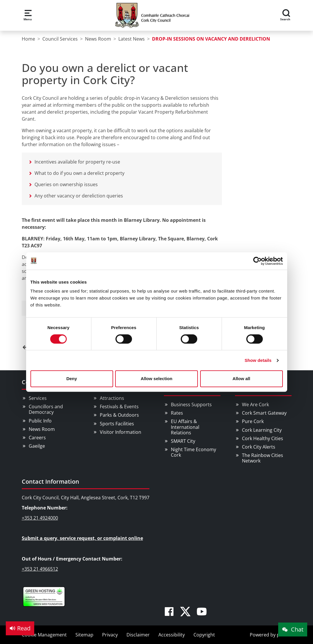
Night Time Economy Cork (193, 452)
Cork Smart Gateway (264, 413)
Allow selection (156, 379)
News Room (42, 429)
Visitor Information (121, 432)
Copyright (204, 635)
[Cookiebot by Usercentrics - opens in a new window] (257, 261)
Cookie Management (44, 635)
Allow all (241, 379)
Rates (177, 413)
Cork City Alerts (259, 447)
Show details (258, 360)
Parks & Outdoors (119, 415)
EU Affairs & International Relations (185, 427)
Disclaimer (138, 635)
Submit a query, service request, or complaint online (82, 538)
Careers (37, 438)
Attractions (112, 398)
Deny (72, 379)
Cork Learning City (262, 430)
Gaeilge (37, 446)
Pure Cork (253, 421)
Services (38, 398)
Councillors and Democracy (46, 409)
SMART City (183, 441)
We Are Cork (255, 404)
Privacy (110, 635)
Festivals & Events (119, 407)
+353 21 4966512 (40, 569)
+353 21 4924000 (40, 518)
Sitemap (84, 635)
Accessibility (172, 635)
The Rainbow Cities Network (263, 458)
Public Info (40, 421)
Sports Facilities (117, 424)
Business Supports (191, 404)
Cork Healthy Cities (263, 438)
